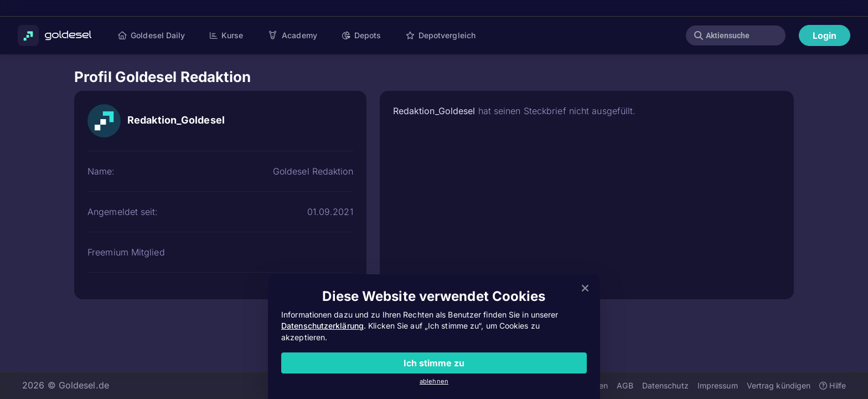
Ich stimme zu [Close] (434, 363)
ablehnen (434, 381)
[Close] (585, 289)
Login (825, 35)
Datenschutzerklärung (322, 326)
